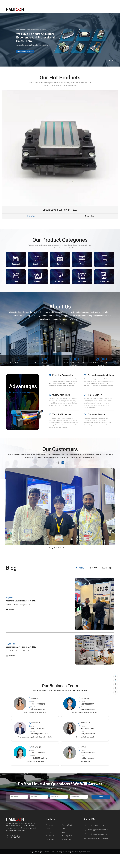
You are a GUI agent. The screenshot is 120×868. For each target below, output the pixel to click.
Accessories (66, 853)
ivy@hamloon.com (88, 770)
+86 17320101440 (88, 765)
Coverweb (87, 865)
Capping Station (68, 849)
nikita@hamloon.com (39, 721)
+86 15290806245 (38, 716)
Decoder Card (67, 837)
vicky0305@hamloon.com (41, 770)
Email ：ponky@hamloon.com (16, 3)
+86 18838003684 (88, 740)
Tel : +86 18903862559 (37, 3)
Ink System (50, 853)
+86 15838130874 (88, 716)
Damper (49, 841)
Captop (49, 845)
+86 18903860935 (38, 740)
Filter (63, 841)
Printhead (50, 837)
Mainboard (50, 849)
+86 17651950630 (38, 765)
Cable (64, 845)
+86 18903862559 (97, 837)
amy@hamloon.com (89, 746)
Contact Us (89, 9)
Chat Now (31, 217)
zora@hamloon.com (89, 721)
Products (53, 9)
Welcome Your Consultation (21, 395)
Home (42, 9)
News (77, 9)
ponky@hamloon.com (101, 846)
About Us (66, 9)
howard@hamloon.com (40, 746)
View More (89, 217)
